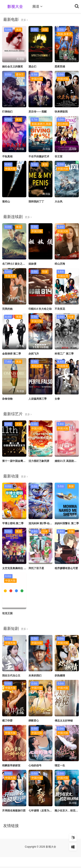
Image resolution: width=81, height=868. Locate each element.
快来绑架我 (61, 112)
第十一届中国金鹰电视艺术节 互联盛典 (25, 461)
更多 (24, 20)
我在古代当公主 (11, 676)
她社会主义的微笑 (13, 67)
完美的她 (7, 309)
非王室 (59, 156)
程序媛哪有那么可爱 (66, 568)
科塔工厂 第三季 (64, 354)
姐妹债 (32, 264)
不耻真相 (7, 156)
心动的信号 (35, 765)
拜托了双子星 (36, 568)
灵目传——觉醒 (38, 112)
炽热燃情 (60, 676)
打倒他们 (7, 112)
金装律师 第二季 (12, 354)
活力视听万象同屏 (39, 461)
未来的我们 (35, 676)
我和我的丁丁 (36, 202)
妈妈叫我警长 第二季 (67, 523)
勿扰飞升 (34, 354)
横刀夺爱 (7, 721)
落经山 (6, 202)
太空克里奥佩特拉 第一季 (17, 568)
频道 (37, 6)
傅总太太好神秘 (64, 721)
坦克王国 (7, 613)
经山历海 (60, 264)
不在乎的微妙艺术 (39, 156)
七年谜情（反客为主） (41, 811)
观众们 (32, 67)
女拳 (57, 399)
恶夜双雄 (60, 67)
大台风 (59, 202)
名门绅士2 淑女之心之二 (16, 264)
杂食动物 (7, 399)
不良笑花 (60, 309)
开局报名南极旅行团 (14, 811)
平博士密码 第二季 (13, 523)
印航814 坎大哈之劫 (40, 309)
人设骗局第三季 (38, 399)
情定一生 (60, 765)
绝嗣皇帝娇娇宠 (11, 765)
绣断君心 (34, 721)
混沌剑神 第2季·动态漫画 (43, 523)
